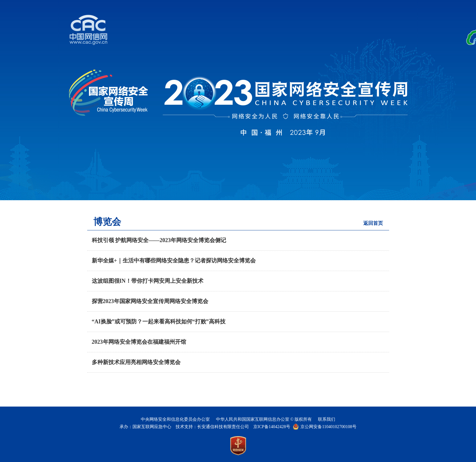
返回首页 (373, 223)
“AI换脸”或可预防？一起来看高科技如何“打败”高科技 (159, 322)
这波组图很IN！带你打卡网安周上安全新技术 (148, 281)
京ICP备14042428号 (272, 427)
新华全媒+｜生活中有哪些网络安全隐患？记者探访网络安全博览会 (174, 261)
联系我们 (327, 419)
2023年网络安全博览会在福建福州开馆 (139, 342)
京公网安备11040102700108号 (328, 427)
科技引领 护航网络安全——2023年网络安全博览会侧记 (159, 240)
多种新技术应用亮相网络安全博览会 (136, 362)
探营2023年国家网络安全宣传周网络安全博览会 (150, 301)
